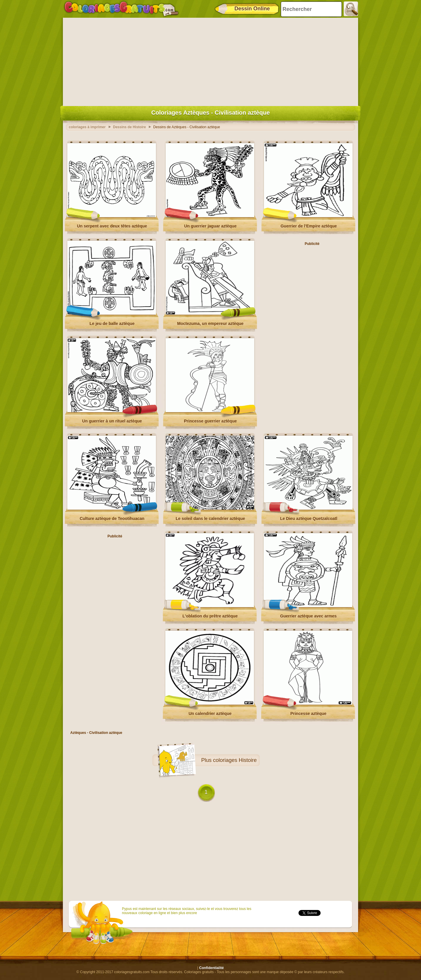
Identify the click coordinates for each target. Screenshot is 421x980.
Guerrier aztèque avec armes (308, 616)
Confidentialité (212, 968)
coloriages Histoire (235, 760)
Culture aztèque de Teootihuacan (112, 519)
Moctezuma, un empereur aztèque (210, 324)
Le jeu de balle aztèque (112, 324)
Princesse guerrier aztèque (210, 421)
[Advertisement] (210, 61)
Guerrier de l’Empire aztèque (309, 226)
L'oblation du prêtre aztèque (210, 616)
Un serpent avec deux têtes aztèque (112, 226)
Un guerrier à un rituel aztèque (112, 421)
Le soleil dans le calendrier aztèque (210, 519)
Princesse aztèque (308, 714)
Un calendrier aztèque (210, 714)
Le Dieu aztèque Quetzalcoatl (309, 519)
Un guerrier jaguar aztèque (210, 226)
